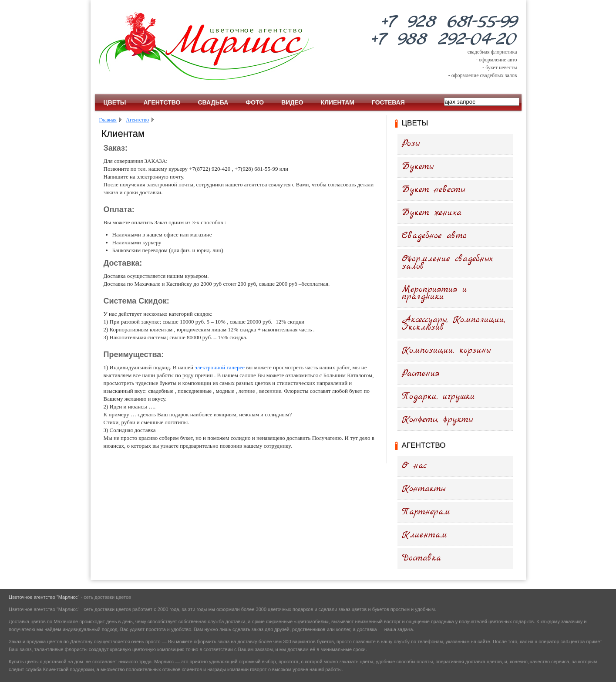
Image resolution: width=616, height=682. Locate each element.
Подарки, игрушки (438, 397)
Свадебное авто (434, 236)
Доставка (421, 558)
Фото (255, 102)
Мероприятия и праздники (434, 293)
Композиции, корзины (446, 350)
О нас (414, 466)
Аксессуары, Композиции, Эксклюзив (454, 324)
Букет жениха (432, 213)
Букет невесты (433, 190)
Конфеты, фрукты (437, 420)
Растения (421, 373)
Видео (292, 102)
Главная (108, 120)
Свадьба (213, 102)
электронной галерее (220, 367)
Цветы (115, 102)
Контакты (424, 489)
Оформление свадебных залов (448, 263)
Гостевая (388, 102)
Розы (411, 143)
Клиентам (338, 102)
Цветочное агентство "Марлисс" (44, 597)
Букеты (418, 167)
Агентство (162, 102)
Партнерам (426, 512)
